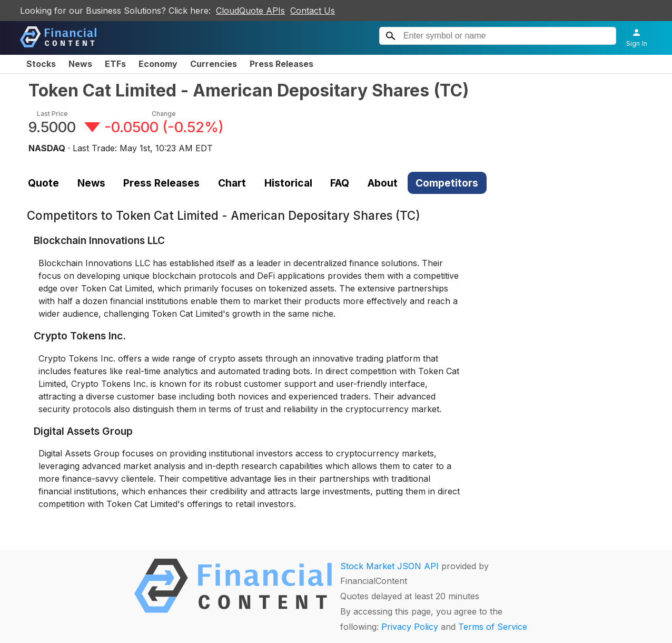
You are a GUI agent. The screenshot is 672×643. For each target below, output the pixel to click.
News (80, 64)
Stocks (41, 64)
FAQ (340, 183)
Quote (43, 183)
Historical (288, 183)
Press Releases (281, 64)
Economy (158, 64)
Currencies (214, 64)
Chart (232, 183)
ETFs (115, 64)
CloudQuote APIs (250, 11)
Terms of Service (493, 627)
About (383, 183)
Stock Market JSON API (389, 566)
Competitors (447, 183)
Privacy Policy (410, 627)
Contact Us (313, 11)
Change (164, 114)
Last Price (52, 114)
